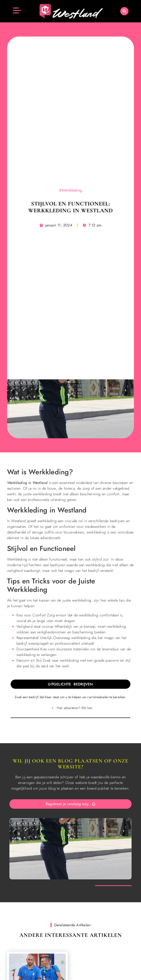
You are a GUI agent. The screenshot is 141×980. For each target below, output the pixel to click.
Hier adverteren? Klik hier (75, 708)
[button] (124, 11)
